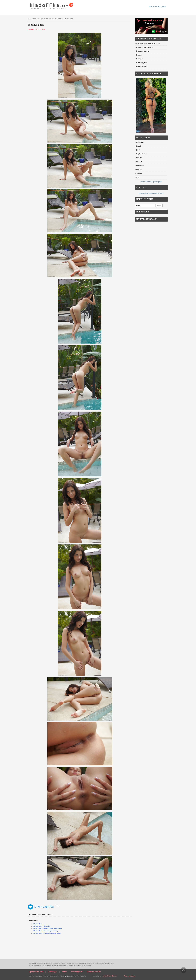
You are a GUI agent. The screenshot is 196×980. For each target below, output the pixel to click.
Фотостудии (53, 972)
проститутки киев (158, 7)
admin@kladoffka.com (110, 976)
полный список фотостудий (151, 182)
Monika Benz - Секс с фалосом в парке (47, 933)
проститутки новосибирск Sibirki (151, 193)
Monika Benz (38, 924)
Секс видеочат (77, 972)
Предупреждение (130, 976)
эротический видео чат (79, 976)
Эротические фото (36, 972)
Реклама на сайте (94, 972)
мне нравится (41, 906)
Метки (64, 972)
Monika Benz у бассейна (42, 926)
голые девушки (66, 976)
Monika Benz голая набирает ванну (46, 931)
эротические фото (36, 19)
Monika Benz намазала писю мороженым (48, 928)
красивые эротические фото (52, 5)
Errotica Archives (55, 19)
